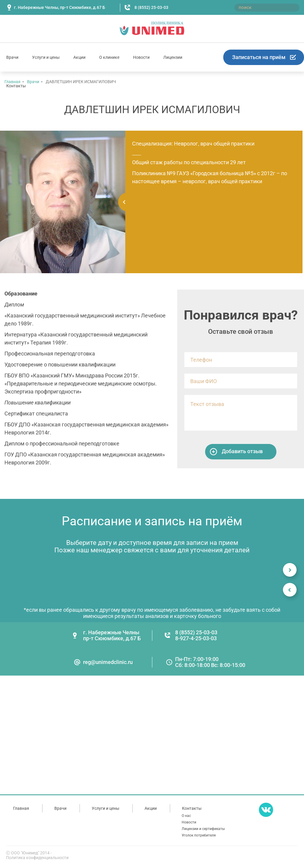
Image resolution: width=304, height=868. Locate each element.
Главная (21, 808)
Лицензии (173, 57)
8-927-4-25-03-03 (196, 638)
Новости (141, 57)
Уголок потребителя (199, 835)
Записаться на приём (259, 57)
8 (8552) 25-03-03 (151, 7)
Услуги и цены (46, 57)
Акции (79, 57)
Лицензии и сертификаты (203, 829)
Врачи (12, 57)
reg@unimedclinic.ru (108, 662)
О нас (186, 816)
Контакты (16, 86)
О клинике (109, 57)
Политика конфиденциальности (37, 858)
